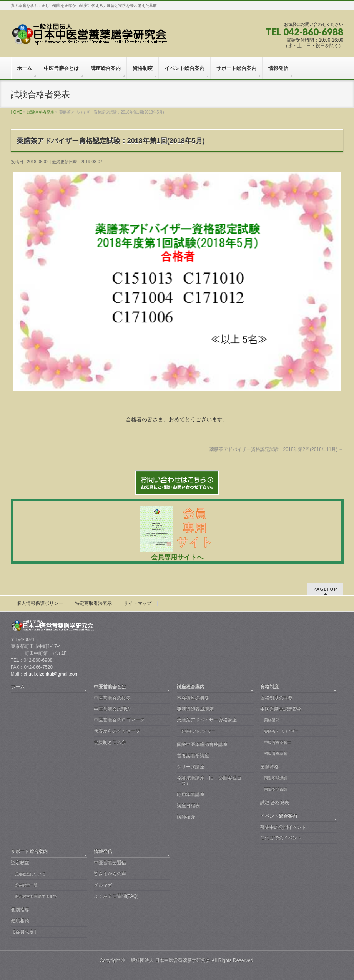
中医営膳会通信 (110, 863)
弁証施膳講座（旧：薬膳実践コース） (209, 781)
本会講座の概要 (193, 698)
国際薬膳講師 (276, 778)
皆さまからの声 (110, 874)
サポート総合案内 (29, 851)
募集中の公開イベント (283, 827)
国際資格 (269, 767)
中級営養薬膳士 (278, 742)
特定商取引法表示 (93, 603)
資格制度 (269, 687)
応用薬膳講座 (191, 795)
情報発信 (103, 851)
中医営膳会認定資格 (281, 709)
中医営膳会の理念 (112, 709)
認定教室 (20, 863)
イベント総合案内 (279, 816)
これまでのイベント (281, 838)
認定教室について (30, 874)
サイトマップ (138, 603)
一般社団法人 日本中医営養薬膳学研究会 (168, 960)
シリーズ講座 (191, 767)
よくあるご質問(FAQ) (116, 896)
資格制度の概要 (276, 698)
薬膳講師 (272, 720)
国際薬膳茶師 (276, 789)
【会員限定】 (25, 932)
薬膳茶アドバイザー (198, 731)
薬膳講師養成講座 (195, 709)
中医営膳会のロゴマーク (119, 720)
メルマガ (103, 885)
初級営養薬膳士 (278, 754)
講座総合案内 (191, 687)
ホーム (18, 687)
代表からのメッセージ (117, 731)
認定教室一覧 (26, 885)
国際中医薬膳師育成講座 (202, 745)
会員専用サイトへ (177, 557)
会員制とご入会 (110, 742)
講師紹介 (186, 817)
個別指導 (20, 910)
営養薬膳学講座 (193, 756)
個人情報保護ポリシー (40, 603)
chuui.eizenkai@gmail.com (51, 674)
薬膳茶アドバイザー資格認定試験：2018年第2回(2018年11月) (277, 449)
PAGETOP (325, 589)
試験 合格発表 (275, 803)
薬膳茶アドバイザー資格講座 (207, 720)
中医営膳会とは (110, 687)
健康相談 (20, 921)
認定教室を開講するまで (36, 896)
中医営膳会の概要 (112, 698)
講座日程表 (188, 806)
